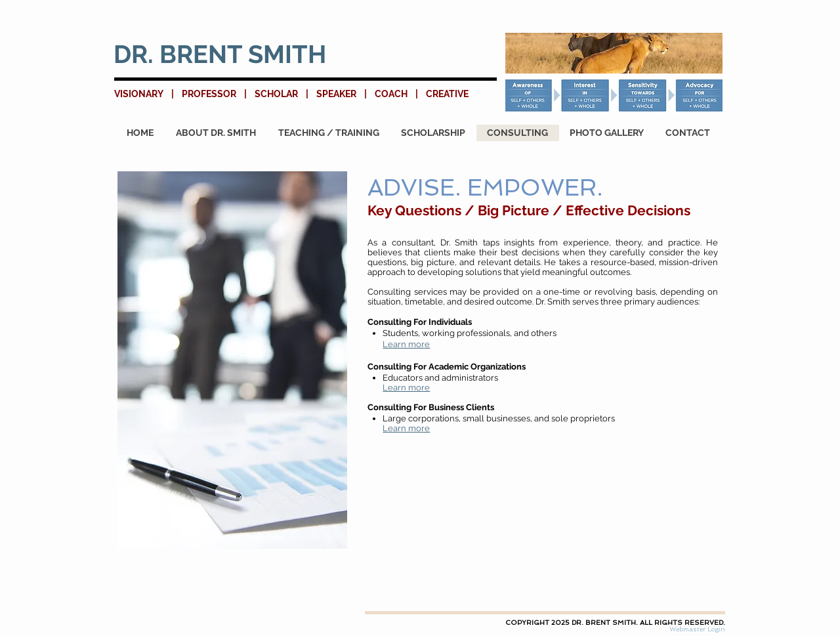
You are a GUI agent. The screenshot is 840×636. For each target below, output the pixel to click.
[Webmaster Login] (697, 629)
